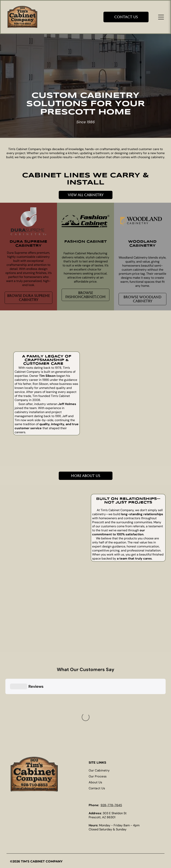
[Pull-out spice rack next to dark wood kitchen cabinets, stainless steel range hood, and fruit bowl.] (24, 625)
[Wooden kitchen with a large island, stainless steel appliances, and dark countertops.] (62, 587)
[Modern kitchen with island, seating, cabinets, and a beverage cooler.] (62, 550)
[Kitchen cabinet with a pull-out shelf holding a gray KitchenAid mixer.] (142, 448)
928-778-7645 (111, 805)
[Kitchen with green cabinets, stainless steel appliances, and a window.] (62, 625)
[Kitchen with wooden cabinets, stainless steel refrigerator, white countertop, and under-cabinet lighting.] (108, 440)
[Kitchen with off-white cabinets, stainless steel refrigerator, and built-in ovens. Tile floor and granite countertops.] (108, 339)
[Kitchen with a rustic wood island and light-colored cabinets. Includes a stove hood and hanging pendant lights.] (142, 381)
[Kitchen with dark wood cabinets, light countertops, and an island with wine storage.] (108, 372)
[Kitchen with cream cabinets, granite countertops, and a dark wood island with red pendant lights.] (142, 347)
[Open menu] (161, 17)
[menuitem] (125, 770)
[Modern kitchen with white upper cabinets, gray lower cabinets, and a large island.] (62, 513)
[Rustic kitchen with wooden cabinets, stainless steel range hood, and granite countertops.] (24, 550)
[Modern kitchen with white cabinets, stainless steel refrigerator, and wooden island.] (142, 414)
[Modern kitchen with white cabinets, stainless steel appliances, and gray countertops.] (24, 587)
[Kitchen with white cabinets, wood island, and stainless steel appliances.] (108, 406)
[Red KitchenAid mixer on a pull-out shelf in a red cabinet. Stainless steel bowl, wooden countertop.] (24, 513)
